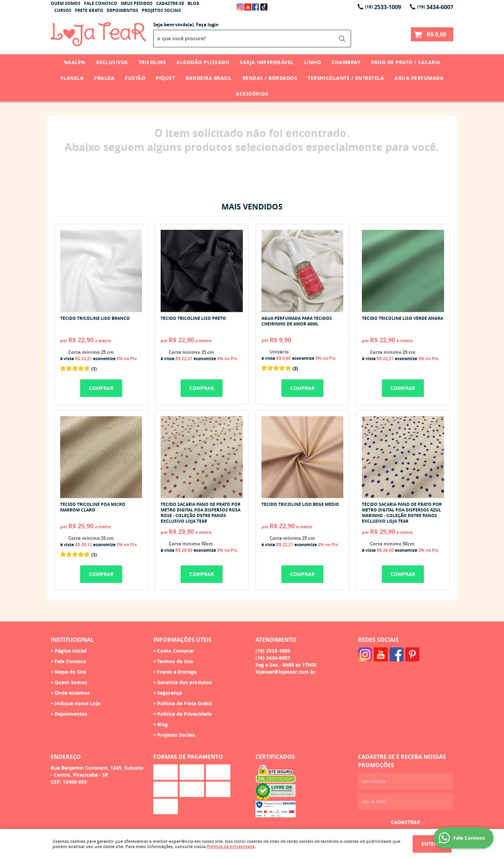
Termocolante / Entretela (346, 78)
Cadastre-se (170, 3)
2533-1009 (383, 7)
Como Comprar (176, 651)
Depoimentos (122, 10)
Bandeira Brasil (209, 78)
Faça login (207, 25)
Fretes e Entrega (177, 672)
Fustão (135, 78)
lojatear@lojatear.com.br (286, 672)
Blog (194, 3)
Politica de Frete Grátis (185, 703)
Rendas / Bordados (270, 78)
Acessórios (252, 94)
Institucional (72, 640)
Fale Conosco (101, 3)
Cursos (63, 10)
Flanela (72, 78)
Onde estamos (72, 693)
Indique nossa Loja (77, 703)
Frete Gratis (89, 10)
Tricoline (152, 62)
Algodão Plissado (203, 62)
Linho (313, 62)
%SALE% (75, 62)
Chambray (346, 62)
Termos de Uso (175, 661)
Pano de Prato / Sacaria (406, 62)
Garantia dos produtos (184, 682)
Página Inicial (71, 651)
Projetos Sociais (161, 10)
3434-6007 (435, 7)
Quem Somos (66, 3)
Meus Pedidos (137, 3)
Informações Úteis (182, 640)
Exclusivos (112, 62)
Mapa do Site (70, 672)
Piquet (165, 78)
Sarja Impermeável (267, 62)
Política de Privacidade (184, 714)
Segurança (170, 693)
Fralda (104, 78)
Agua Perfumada (419, 78)
